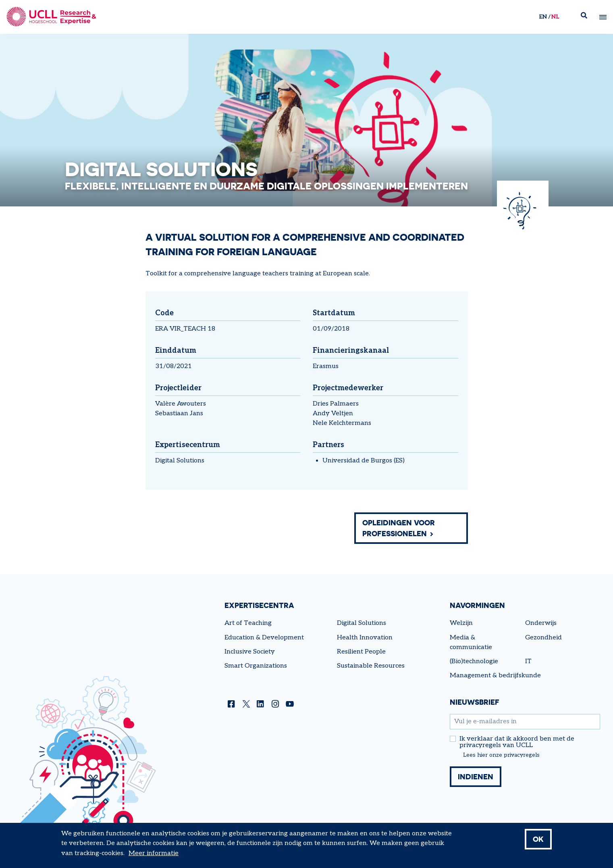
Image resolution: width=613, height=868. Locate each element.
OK (538, 843)
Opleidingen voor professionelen (399, 528)
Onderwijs (541, 623)
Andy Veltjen (333, 413)
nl (555, 17)
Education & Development (264, 638)
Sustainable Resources (371, 666)
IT (528, 661)
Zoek (587, 17)
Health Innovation (365, 638)
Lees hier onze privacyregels (501, 755)
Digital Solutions (180, 461)
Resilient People (361, 652)
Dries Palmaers (336, 404)
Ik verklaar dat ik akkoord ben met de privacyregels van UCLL (517, 742)
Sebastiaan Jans (179, 413)
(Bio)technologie (474, 661)
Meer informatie (154, 857)
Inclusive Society (250, 652)
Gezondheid (543, 638)
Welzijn (461, 623)
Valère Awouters (181, 404)
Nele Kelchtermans (342, 423)
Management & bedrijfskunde (495, 675)
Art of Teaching (248, 623)
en (543, 17)
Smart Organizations (256, 666)
